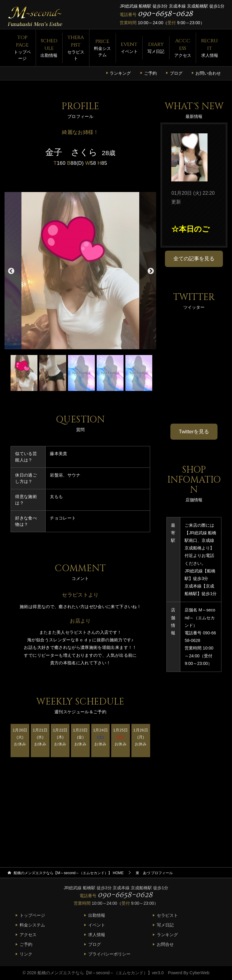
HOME (69, 873)
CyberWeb (199, 973)
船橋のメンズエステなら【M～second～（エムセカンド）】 (95, 973)
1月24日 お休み (100, 737)
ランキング (120, 73)
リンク (26, 954)
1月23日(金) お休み (81, 737)
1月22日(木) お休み (60, 737)
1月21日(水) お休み (40, 737)
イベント (129, 47)
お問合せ (165, 944)
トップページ (22, 47)
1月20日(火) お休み (20, 737)
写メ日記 (156, 47)
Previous (11, 271)
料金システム (103, 47)
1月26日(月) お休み (141, 737)
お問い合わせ (208, 73)
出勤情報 (49, 47)
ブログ (176, 73)
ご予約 (150, 73)
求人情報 (209, 47)
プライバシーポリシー (109, 954)
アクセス (183, 47)
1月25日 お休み (121, 737)
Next (150, 271)
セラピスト (76, 47)
